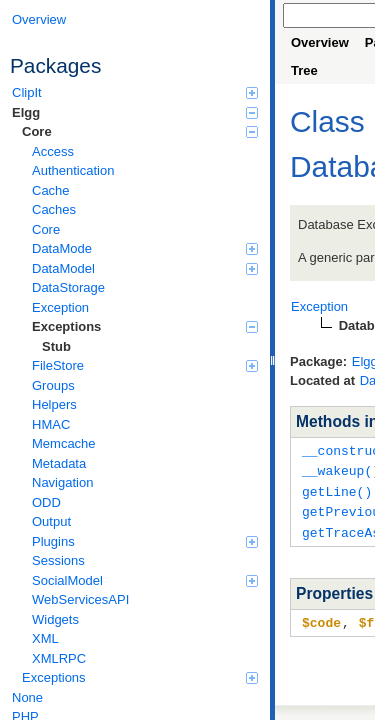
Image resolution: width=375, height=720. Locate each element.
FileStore (145, 365)
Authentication (73, 170)
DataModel (145, 268)
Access (53, 151)
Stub (56, 346)
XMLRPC (59, 658)
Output (51, 521)
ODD (46, 502)
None (27, 697)
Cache (51, 190)
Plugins (145, 541)
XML (45, 638)
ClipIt (135, 92)
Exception (60, 307)
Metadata (59, 463)
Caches (54, 209)
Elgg (135, 112)
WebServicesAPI (80, 599)
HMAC (51, 424)
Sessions (58, 560)
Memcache (64, 443)
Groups (53, 385)
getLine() (337, 489)
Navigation (62, 482)
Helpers (54, 404)
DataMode (145, 248)
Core (140, 131)
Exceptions (145, 326)
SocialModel (145, 580)
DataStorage (68, 287)
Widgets (55, 619)
